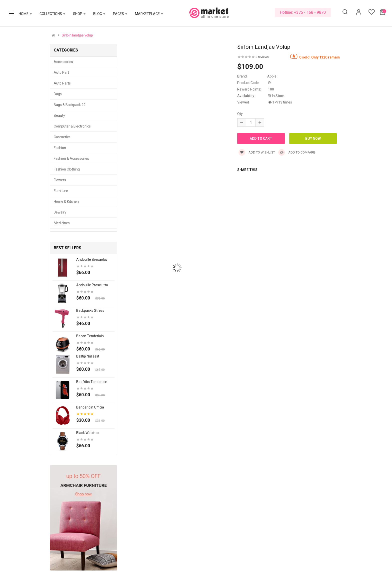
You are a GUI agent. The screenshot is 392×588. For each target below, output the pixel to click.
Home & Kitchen (66, 201)
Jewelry (60, 212)
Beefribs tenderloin (92, 382)
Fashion (60, 148)
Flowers (60, 180)
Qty (240, 114)
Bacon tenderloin (90, 336)
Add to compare (297, 152)
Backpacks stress (90, 310)
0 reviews (262, 57)
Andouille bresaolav (92, 259)
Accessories (63, 62)
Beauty (59, 115)
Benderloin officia (90, 407)
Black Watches (88, 433)
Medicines (62, 223)
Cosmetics (62, 137)
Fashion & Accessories (71, 158)
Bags (58, 94)
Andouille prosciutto (92, 285)
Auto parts (62, 83)
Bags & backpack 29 (70, 105)
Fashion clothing (67, 169)
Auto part (61, 72)
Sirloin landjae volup (77, 35)
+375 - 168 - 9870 (310, 12)
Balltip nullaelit (88, 356)
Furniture (61, 191)
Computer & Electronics (72, 126)
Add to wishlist (257, 152)
